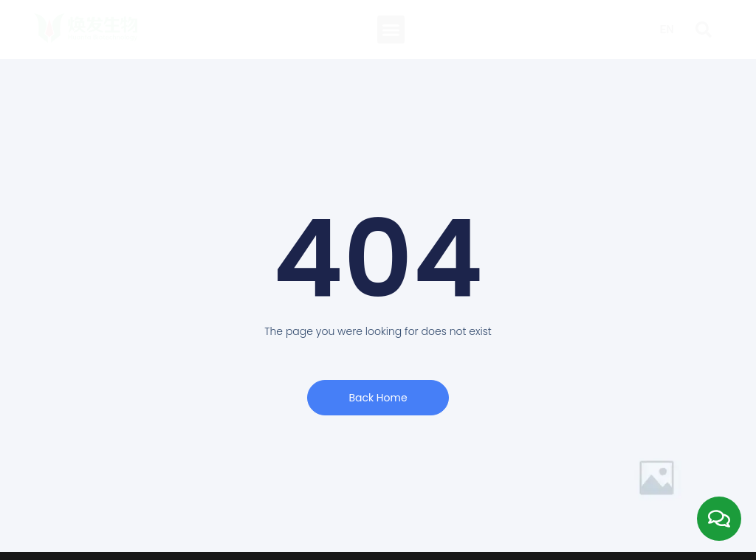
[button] (391, 30)
